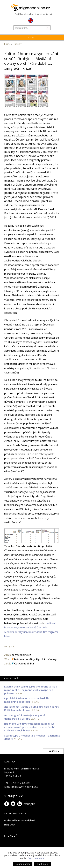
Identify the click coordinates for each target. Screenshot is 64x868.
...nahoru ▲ (53, 751)
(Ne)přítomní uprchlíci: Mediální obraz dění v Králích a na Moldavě (32, 709)
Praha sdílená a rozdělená (20, 820)
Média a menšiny (24, 659)
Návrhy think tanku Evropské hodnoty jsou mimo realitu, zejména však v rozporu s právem (31, 690)
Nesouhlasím (23, 864)
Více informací (36, 858)
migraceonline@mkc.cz (25, 787)
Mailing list (30, 804)
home (8, 44)
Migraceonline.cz (32, 8)
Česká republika (24, 663)
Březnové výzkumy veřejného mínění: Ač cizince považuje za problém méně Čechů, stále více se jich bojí (30, 727)
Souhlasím (43, 864)
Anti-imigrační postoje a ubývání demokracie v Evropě (24, 717)
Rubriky (17, 44)
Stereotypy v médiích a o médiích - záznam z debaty (32, 737)
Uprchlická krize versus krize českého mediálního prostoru (27, 700)
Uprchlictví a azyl (47, 659)
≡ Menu (32, 37)
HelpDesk (10, 825)
